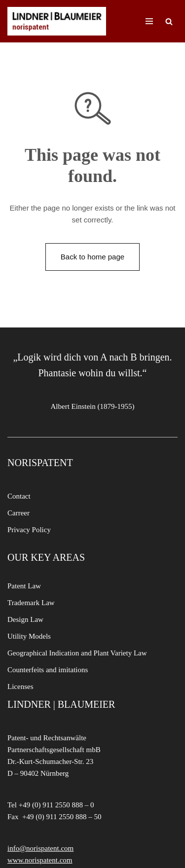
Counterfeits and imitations (48, 670)
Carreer (18, 513)
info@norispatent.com (40, 848)
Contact (19, 496)
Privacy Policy (29, 530)
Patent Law (24, 586)
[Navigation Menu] (149, 21)
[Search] (169, 21)
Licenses (20, 687)
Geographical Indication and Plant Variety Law (77, 653)
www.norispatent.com (40, 860)
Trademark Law (31, 603)
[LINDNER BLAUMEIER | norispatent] (57, 21)
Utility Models (29, 636)
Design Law (25, 619)
